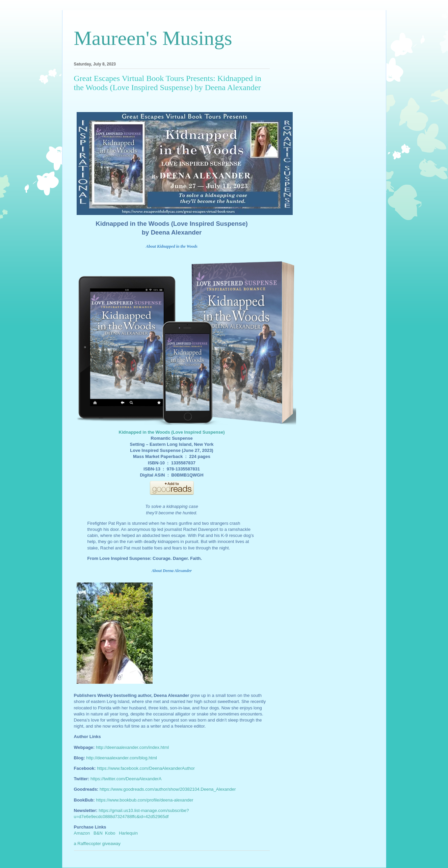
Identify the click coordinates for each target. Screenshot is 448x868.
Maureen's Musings (153, 38)
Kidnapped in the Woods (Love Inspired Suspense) (172, 432)
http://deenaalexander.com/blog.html (122, 758)
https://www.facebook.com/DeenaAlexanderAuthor (146, 768)
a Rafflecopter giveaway (97, 844)
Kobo (110, 833)
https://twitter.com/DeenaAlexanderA (126, 779)
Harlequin (128, 833)
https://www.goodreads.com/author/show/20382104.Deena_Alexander (168, 789)
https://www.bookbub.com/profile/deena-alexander (144, 800)
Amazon (82, 833)
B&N (98, 833)
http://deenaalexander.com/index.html (132, 747)
